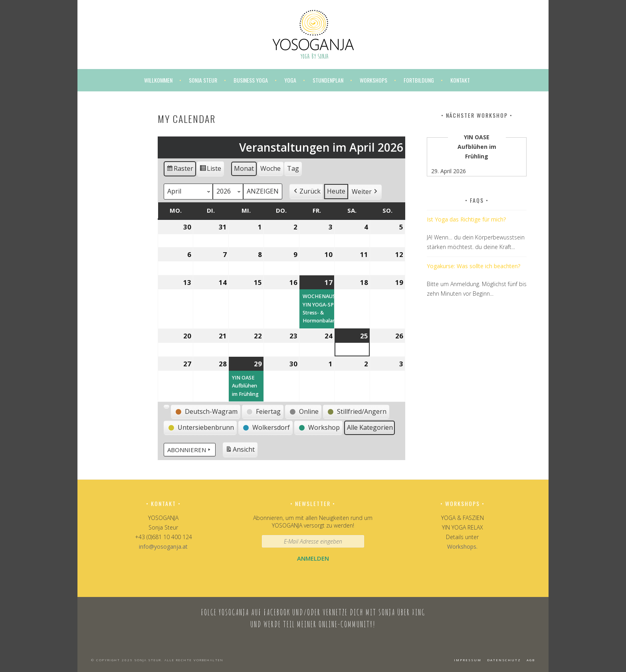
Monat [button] (244, 168)
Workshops (373, 80)
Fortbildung (419, 80)
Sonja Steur (203, 80)
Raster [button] (180, 170)
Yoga (290, 80)
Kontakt (460, 80)
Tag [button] (293, 168)
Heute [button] (336, 191)
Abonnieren (190, 450)
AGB (531, 660)
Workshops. (462, 546)
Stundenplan (328, 80)
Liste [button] (210, 170)
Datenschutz (504, 660)
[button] (306, 192)
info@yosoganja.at (163, 546)
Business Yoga (251, 80)
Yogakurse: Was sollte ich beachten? (473, 266)
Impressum (468, 660)
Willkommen (158, 80)
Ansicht (241, 451)
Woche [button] (270, 168)
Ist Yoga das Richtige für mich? (466, 219)
